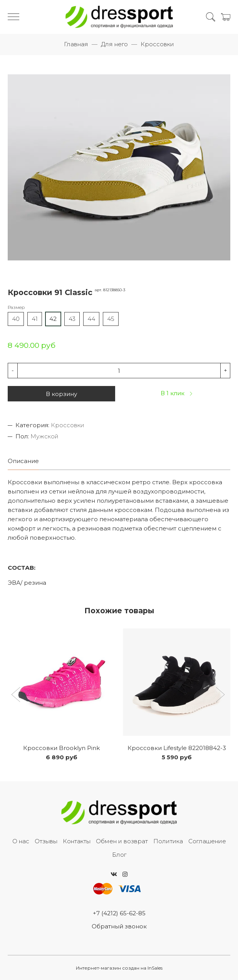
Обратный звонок (119, 926)
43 (72, 319)
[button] (17, 695)
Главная (76, 44)
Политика (168, 841)
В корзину (61, 394)
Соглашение (207, 841)
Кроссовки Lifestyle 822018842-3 (177, 748)
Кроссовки (157, 44)
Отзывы (46, 841)
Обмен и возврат (122, 841)
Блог (119, 855)
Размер (16, 307)
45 (111, 319)
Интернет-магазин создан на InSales (119, 968)
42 (53, 319)
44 (91, 319)
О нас (21, 841)
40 (16, 319)
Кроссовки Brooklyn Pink (61, 748)
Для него (114, 44)
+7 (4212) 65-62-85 (119, 913)
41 (35, 319)
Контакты (77, 841)
